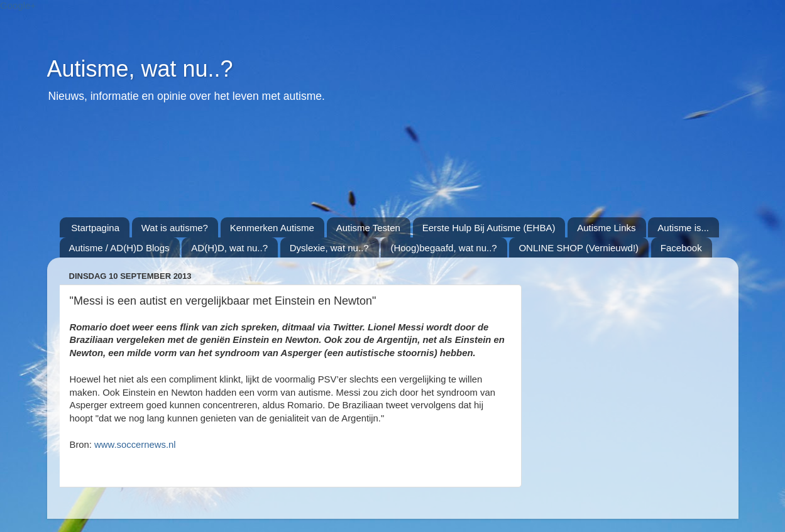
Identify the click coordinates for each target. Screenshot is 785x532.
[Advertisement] (365, 167)
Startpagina (95, 228)
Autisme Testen (368, 228)
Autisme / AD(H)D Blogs (119, 248)
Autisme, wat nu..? (140, 69)
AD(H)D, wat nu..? (229, 248)
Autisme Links (606, 228)
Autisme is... (683, 228)
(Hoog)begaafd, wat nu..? (443, 248)
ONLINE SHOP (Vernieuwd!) (579, 248)
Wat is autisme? (175, 228)
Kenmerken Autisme (272, 228)
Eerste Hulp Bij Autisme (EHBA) (489, 228)
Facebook (681, 248)
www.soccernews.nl (135, 445)
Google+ (18, 5)
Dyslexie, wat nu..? (329, 248)
